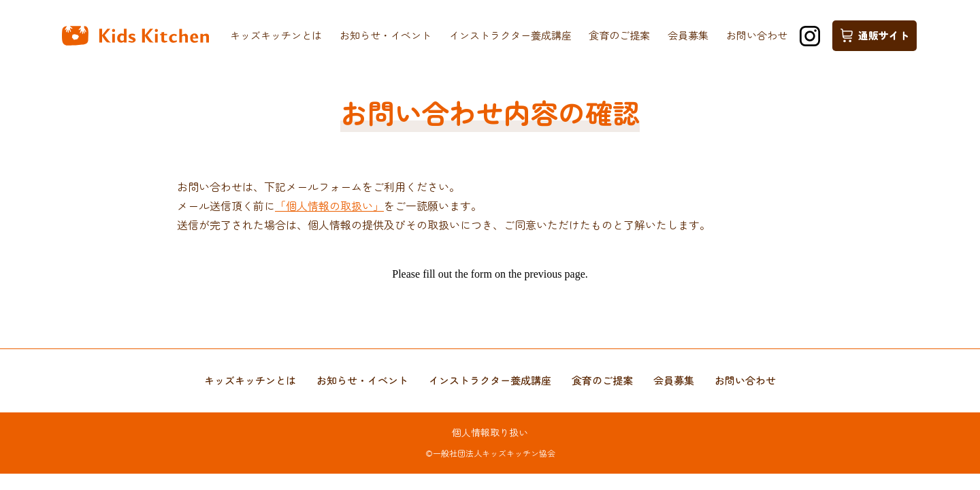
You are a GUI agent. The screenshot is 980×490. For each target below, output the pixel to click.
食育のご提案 (619, 35)
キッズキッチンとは (276, 35)
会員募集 (688, 35)
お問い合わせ (757, 35)
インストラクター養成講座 (510, 35)
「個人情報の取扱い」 (329, 206)
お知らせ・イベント (386, 35)
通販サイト (875, 35)
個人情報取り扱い (490, 432)
